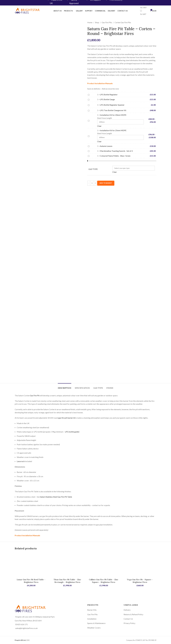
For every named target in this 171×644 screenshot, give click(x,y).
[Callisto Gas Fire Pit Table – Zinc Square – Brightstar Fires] (104, 565)
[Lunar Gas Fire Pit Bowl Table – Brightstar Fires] (31, 565)
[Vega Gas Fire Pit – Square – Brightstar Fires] (140, 565)
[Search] (148, 11)
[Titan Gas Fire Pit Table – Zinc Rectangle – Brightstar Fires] (67, 565)
